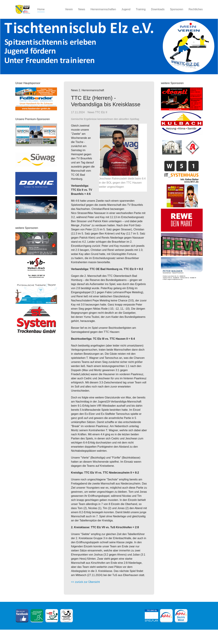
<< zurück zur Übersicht (85, 582)
